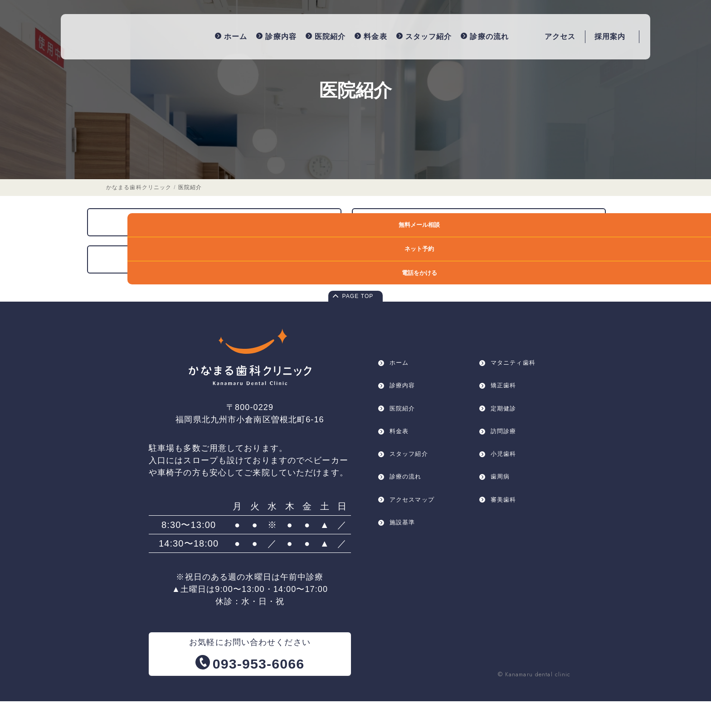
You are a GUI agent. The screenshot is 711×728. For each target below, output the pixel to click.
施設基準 (405, 569)
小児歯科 (506, 492)
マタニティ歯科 (518, 391)
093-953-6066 (259, 689)
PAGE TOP (358, 324)
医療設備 (224, 245)
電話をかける (678, 273)
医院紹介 (309, 35)
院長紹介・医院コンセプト (224, 283)
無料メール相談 (678, 225)
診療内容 (260, 35)
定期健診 (506, 442)
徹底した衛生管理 (470, 245)
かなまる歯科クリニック (139, 208)
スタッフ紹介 (407, 35)
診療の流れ (468, 35)
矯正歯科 (506, 416)
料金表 (354, 35)
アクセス (560, 35)
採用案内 (610, 35)
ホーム (214, 35)
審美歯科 (506, 543)
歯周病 (502, 518)
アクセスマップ (417, 543)
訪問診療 (506, 467)
